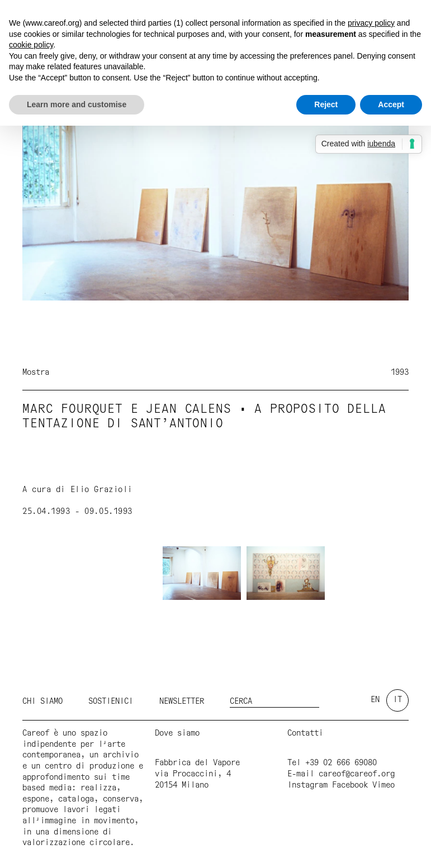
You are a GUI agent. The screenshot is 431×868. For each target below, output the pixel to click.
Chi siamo (42, 702)
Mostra (36, 373)
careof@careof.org (357, 774)
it (397, 700)
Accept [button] (391, 104)
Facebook (350, 785)
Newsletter (182, 702)
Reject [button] (326, 104)
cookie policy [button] (31, 45)
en (375, 700)
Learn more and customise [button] (77, 104)
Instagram (307, 785)
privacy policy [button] (371, 23)
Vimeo (383, 785)
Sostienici (111, 702)
